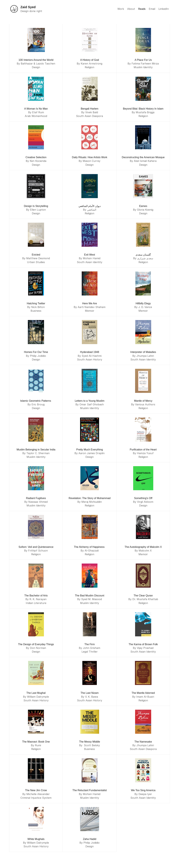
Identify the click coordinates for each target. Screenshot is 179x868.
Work (121, 9)
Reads (142, 9)
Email (152, 9)
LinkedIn (164, 9)
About (131, 9)
